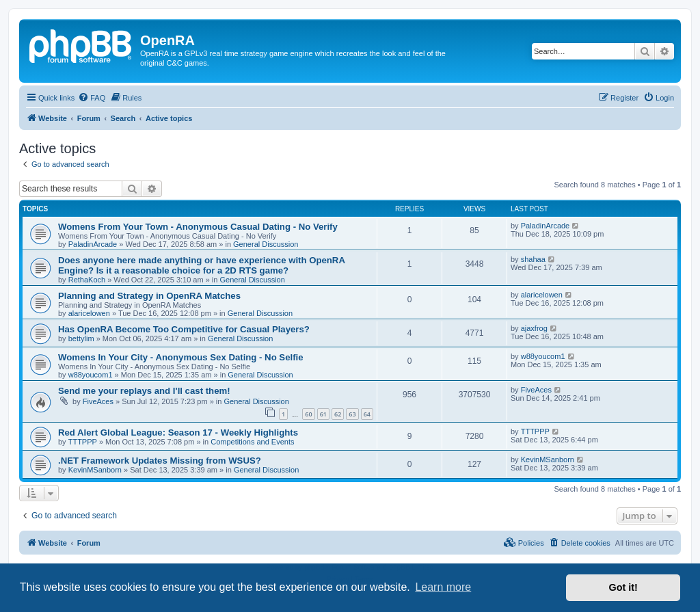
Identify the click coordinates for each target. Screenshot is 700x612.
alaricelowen (89, 313)
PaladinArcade (93, 244)
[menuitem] (92, 98)
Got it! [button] (623, 587)
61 (323, 414)
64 (367, 414)
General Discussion (266, 244)
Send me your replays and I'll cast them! (144, 391)
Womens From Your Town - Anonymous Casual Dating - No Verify (198, 227)
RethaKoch (87, 280)
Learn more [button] (443, 587)
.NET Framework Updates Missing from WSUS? (160, 461)
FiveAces (98, 401)
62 (338, 414)
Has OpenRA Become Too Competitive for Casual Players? (184, 329)
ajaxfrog (534, 328)
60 (308, 414)
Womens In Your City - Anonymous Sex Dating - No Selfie (181, 357)
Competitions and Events (252, 442)
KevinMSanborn (95, 470)
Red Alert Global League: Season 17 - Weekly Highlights (178, 433)
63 (352, 414)
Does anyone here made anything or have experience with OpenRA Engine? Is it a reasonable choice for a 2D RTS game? (201, 265)
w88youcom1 (91, 375)
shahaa (533, 259)
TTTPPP (83, 442)
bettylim (81, 338)
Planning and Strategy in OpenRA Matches (149, 296)
